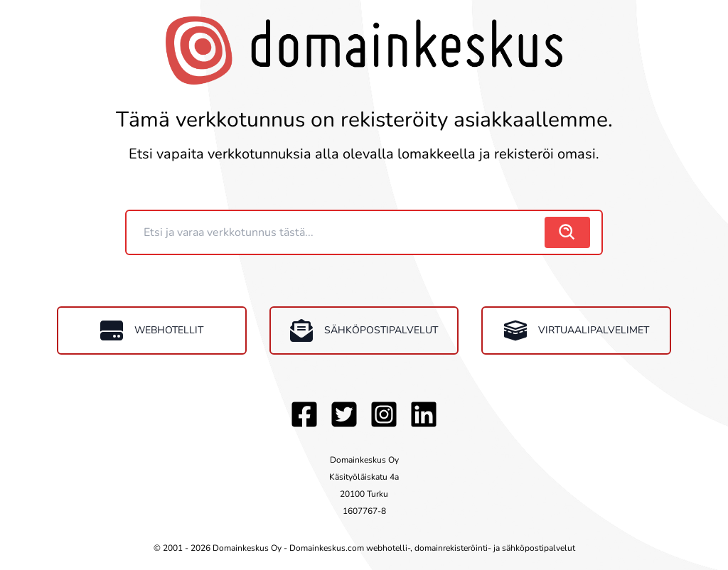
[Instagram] (384, 414)
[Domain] (337, 232)
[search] (567, 232)
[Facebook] (304, 414)
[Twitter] (344, 414)
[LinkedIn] (424, 414)
